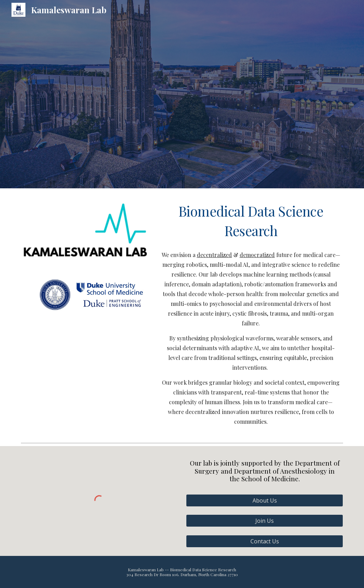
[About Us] (265, 500)
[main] (251, 221)
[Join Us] (265, 521)
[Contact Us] (265, 541)
